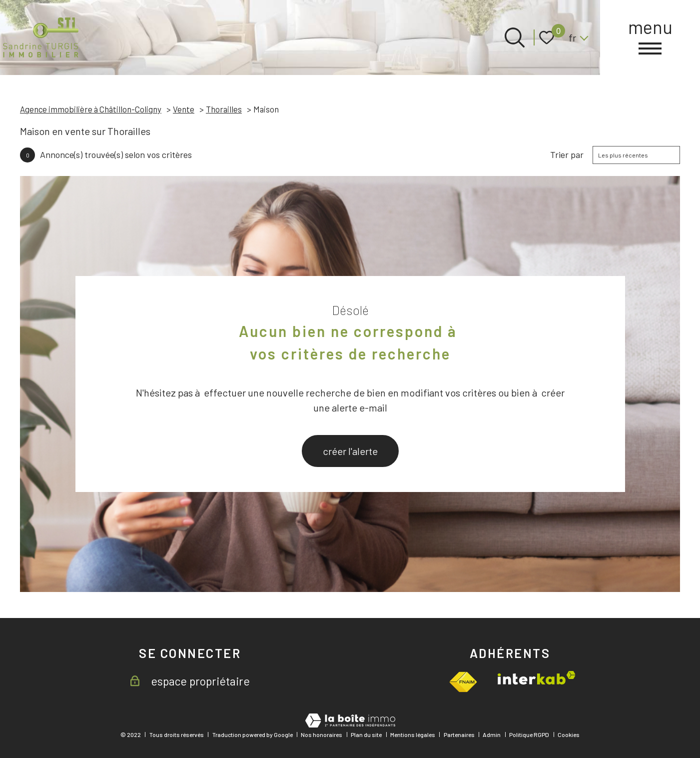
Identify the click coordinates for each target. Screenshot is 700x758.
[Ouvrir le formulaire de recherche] (515, 37)
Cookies (569, 734)
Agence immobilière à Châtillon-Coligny (91, 109)
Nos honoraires (322, 734)
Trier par (567, 155)
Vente (184, 109)
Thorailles (224, 109)
